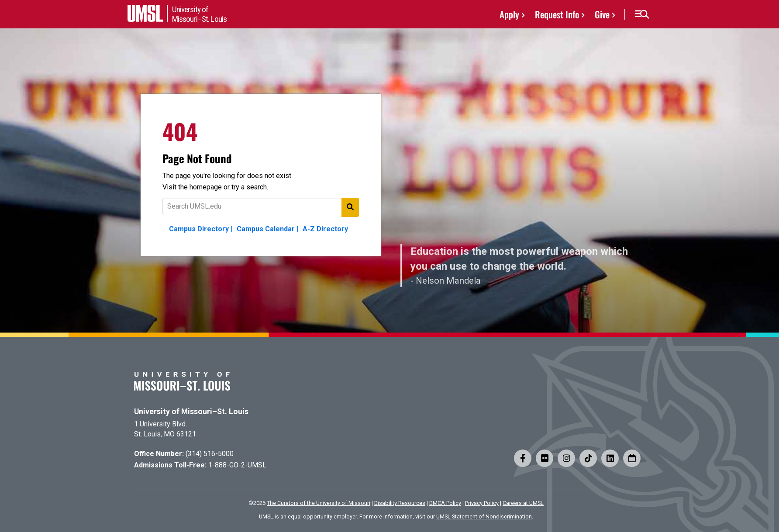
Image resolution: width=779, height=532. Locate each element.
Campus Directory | (201, 229)
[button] (642, 14)
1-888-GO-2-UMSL (237, 465)
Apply (509, 14)
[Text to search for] (261, 206)
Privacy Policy (482, 503)
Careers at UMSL (523, 503)
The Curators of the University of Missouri (319, 503)
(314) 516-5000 (210, 454)
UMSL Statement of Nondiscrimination (484, 517)
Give (602, 14)
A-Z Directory (325, 229)
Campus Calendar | (267, 229)
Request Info (557, 14)
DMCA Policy (445, 503)
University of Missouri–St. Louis (191, 412)
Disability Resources (400, 503)
